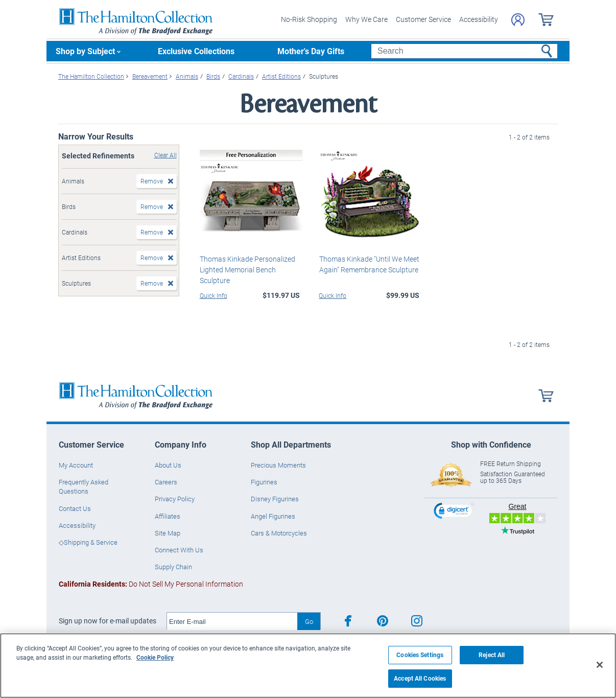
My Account (76, 465)
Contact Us (75, 508)
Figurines (264, 482)
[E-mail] (232, 621)
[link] (454, 512)
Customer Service (423, 19)
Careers (166, 482)
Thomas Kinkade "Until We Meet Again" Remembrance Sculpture (369, 264)
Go (309, 621)
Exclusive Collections (196, 51)
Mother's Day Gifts (311, 51)
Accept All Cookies (420, 678)
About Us (168, 465)
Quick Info (214, 295)
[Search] (464, 51)
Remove (152, 181)
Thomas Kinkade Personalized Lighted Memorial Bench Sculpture (247, 270)
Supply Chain (173, 567)
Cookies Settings (420, 655)
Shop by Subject (85, 51)
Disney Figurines (275, 499)
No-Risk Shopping (309, 19)
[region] (308, 666)
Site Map (168, 533)
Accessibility (479, 19)
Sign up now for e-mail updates (108, 621)
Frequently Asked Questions (84, 486)
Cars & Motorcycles (279, 533)
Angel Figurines (273, 516)
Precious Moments (278, 465)
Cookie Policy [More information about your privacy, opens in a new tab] (155, 657)
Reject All (492, 655)
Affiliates (168, 516)
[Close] (600, 665)
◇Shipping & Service (88, 542)
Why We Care (366, 19)
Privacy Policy (175, 499)
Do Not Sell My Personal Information (151, 584)
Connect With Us (179, 550)
